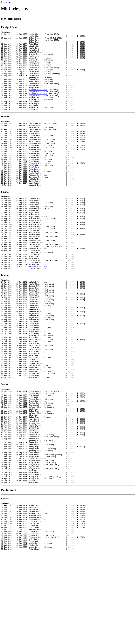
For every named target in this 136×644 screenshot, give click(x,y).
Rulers (4, 2)
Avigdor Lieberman (38, 102)
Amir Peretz (35, 195)
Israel (10, 2)
